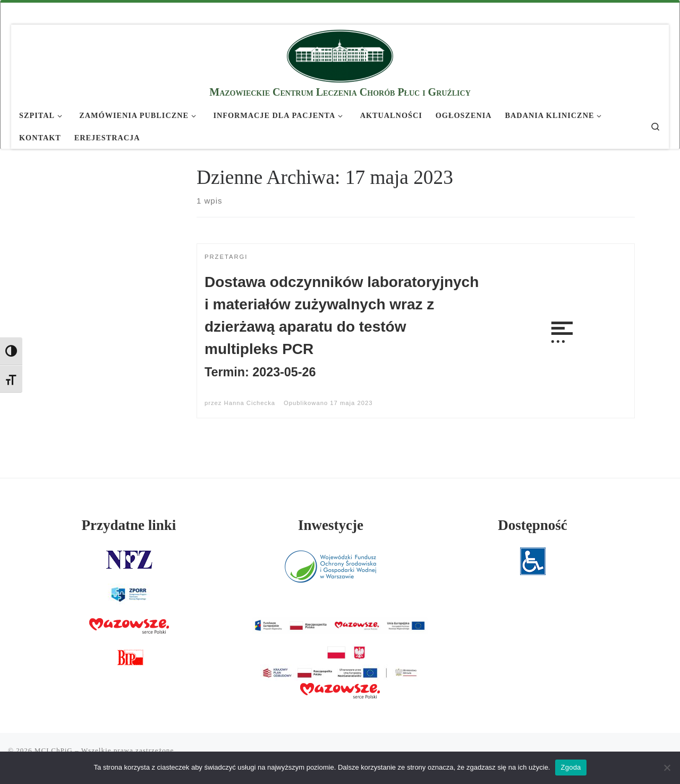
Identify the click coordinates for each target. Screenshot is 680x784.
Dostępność (533, 525)
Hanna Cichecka (250, 403)
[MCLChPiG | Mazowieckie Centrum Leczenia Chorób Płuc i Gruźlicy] (340, 54)
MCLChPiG (54, 750)
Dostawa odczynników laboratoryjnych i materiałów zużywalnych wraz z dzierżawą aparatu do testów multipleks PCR (342, 326)
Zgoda (571, 767)
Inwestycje (331, 525)
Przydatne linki (129, 525)
